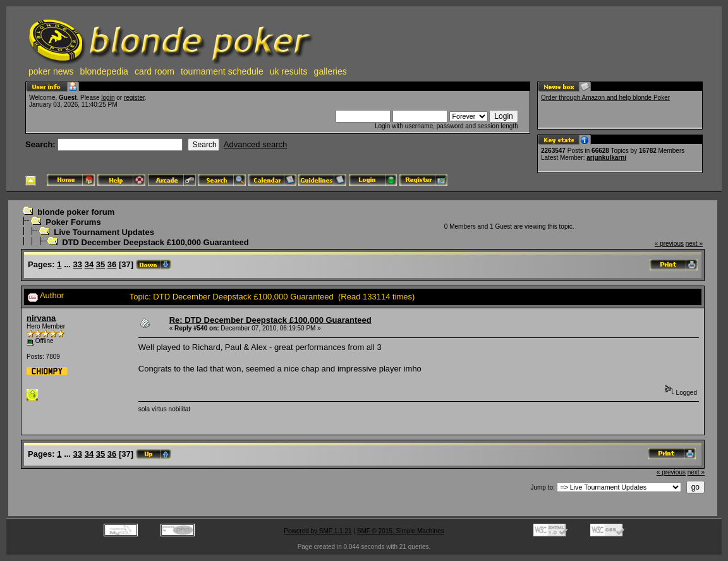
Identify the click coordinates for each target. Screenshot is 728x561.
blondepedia (104, 71)
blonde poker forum (76, 212)
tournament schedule (222, 71)
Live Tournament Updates (104, 232)
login (108, 98)
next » (694, 244)
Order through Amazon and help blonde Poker (605, 98)
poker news (51, 71)
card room (155, 71)
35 (100, 264)
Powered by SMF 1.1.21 (318, 531)
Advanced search (255, 144)
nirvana (41, 318)
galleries (331, 71)
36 (112, 264)
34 (89, 264)
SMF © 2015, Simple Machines (401, 531)
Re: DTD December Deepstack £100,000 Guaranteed (270, 320)
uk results (289, 71)
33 (78, 264)
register (134, 98)
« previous (669, 244)
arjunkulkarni (606, 158)
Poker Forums (73, 222)
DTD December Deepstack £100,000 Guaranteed (155, 242)
